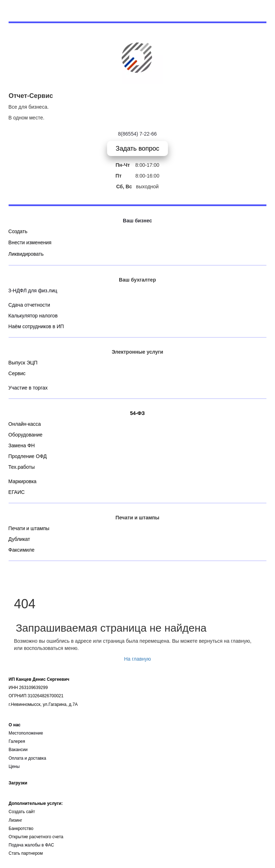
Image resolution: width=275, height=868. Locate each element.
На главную (137, 659)
